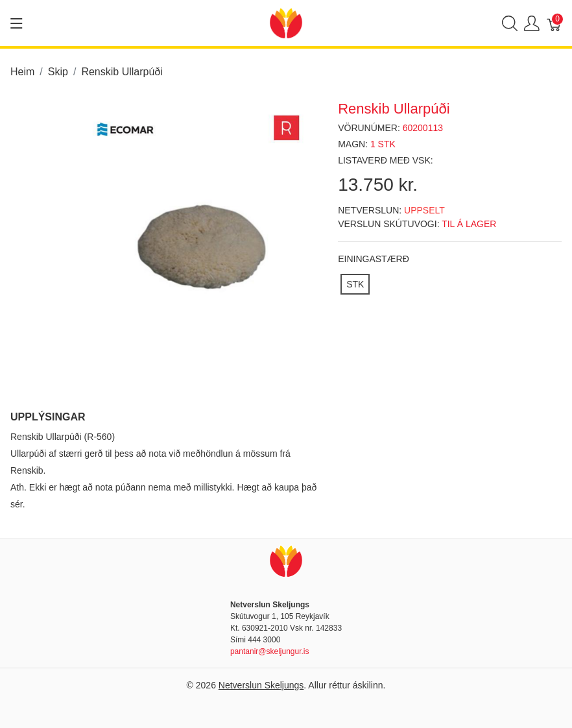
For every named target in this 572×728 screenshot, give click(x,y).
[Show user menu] (532, 23)
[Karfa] (554, 23)
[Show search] (510, 23)
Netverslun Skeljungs (261, 685)
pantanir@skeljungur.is (270, 651)
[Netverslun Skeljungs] (286, 22)
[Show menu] (17, 23)
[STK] (355, 284)
